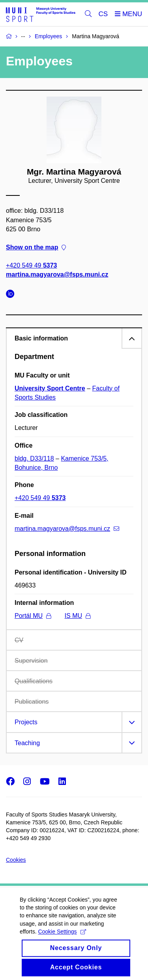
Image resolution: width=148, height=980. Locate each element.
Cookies (16, 860)
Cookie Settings (62, 939)
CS (103, 14)
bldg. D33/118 (34, 458)
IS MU (78, 616)
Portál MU (33, 616)
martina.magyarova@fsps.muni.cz (57, 275)
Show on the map (36, 247)
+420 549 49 (31, 266)
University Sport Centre (50, 388)
